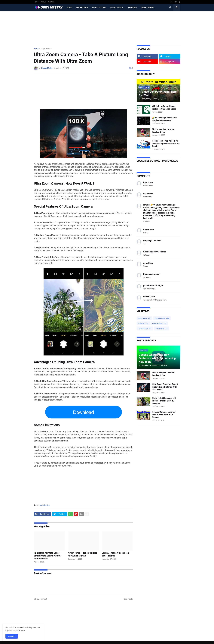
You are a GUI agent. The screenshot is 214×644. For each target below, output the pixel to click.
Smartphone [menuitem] (148, 7)
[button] (170, 7)
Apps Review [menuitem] (82, 7)
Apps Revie (144, 318)
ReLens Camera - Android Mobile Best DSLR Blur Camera (164, 415)
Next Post (128, 599)
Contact (51, 2)
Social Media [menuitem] (116, 7)
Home (36, 2)
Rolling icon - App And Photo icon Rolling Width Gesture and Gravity (166, 144)
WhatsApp (162, 328)
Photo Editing (159, 323)
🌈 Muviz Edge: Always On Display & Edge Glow (164, 119)
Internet (143, 323)
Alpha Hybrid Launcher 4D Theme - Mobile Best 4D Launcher (164, 401)
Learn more (20, 630)
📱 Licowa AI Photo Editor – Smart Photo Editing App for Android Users (48, 556)
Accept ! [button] (12, 636)
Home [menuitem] (69, 7)
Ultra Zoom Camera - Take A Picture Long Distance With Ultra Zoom (165, 387)
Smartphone (145, 328)
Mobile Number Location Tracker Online (163, 131)
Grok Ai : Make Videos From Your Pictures (116, 554)
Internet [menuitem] (133, 7)
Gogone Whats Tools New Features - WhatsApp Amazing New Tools (157, 358)
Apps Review (46, 49)
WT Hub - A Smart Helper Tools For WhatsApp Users (164, 108)
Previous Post (41, 599)
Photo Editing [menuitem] (99, 7)
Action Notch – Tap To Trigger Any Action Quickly (82, 554)
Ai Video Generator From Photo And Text (158, 93)
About (43, 2)
